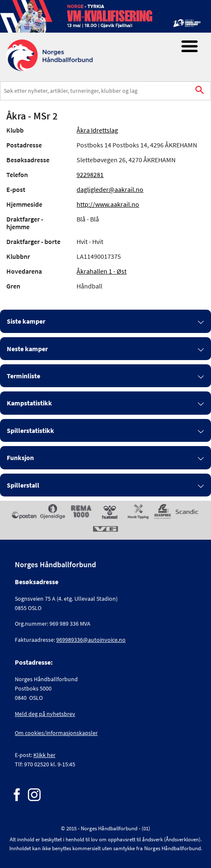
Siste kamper (26, 321)
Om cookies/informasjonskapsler (56, 733)
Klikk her (44, 755)
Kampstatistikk (29, 403)
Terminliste (23, 376)
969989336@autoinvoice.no (91, 640)
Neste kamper (27, 349)
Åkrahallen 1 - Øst (101, 271)
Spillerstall (23, 485)
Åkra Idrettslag (97, 130)
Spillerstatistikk (30, 430)
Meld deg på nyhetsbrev (45, 714)
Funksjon (20, 458)
